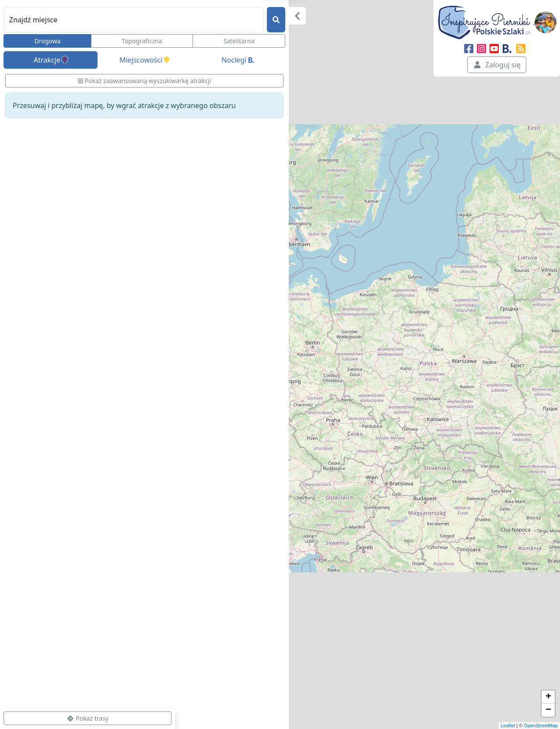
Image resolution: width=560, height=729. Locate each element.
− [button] (548, 710)
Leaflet (508, 725)
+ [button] (548, 697)
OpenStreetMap (541, 725)
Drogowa (47, 41)
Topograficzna (142, 41)
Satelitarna (239, 41)
